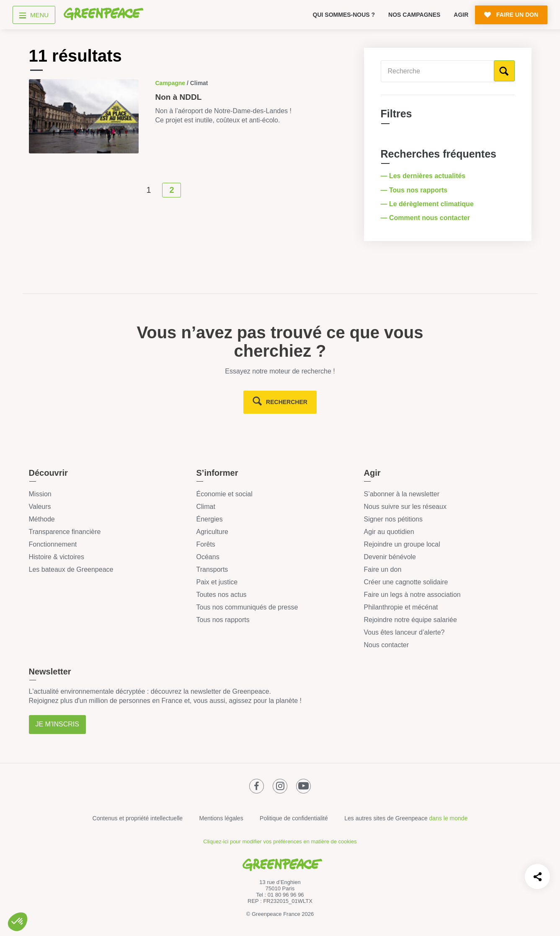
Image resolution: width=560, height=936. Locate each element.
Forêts (205, 544)
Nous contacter (386, 645)
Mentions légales (221, 818)
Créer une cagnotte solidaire (406, 582)
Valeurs (40, 507)
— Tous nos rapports (415, 190)
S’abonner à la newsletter (401, 494)
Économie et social (224, 494)
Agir (461, 15)
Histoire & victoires (57, 557)
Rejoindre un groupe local (402, 544)
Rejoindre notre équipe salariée (410, 620)
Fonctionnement (53, 544)
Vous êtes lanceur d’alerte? (404, 632)
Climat (205, 507)
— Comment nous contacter (426, 218)
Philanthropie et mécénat (401, 607)
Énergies (209, 519)
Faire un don (382, 569)
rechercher (287, 402)
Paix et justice (217, 582)
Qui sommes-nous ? (344, 15)
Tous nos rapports (223, 620)
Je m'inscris (57, 724)
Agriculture (212, 532)
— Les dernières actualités (424, 176)
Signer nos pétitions (393, 519)
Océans (208, 557)
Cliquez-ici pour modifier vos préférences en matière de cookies (280, 841)
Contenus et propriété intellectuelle (138, 818)
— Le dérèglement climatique (428, 204)
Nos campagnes (414, 15)
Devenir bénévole (390, 557)
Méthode (42, 519)
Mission (40, 494)
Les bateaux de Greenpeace (71, 569)
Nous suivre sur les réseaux (405, 507)
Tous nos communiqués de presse (247, 607)
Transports (212, 569)
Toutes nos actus (221, 595)
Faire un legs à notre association (412, 595)
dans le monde (449, 818)
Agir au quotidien (389, 532)
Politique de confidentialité (294, 818)
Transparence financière (65, 532)
